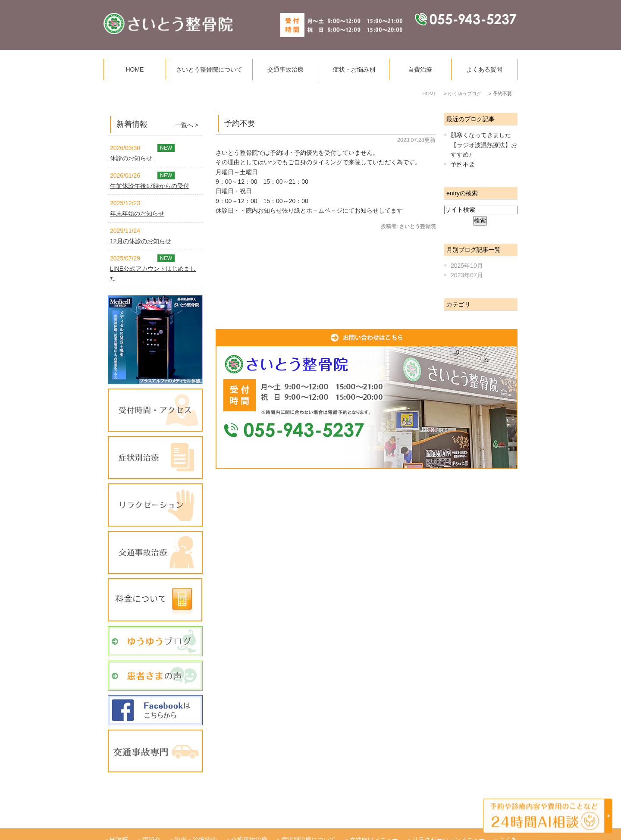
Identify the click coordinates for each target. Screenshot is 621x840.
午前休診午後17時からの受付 (150, 186)
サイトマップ (348, 819)
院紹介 (151, 809)
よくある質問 (484, 69)
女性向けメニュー (374, 809)
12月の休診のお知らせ (141, 241)
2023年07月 (467, 275)
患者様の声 (301, 819)
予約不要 (240, 123)
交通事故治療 (285, 69)
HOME (135, 69)
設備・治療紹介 (196, 809)
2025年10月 (467, 266)
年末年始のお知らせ (137, 213)
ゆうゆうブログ (251, 819)
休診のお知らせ (131, 158)
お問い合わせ (399, 819)
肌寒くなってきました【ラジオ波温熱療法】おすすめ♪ (484, 145)
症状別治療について (308, 809)
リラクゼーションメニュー (448, 809)
